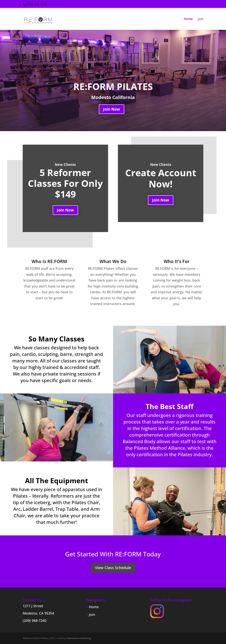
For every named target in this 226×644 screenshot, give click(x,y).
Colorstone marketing (78, 638)
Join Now (112, 109)
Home (188, 19)
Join (201, 19)
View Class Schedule (113, 568)
